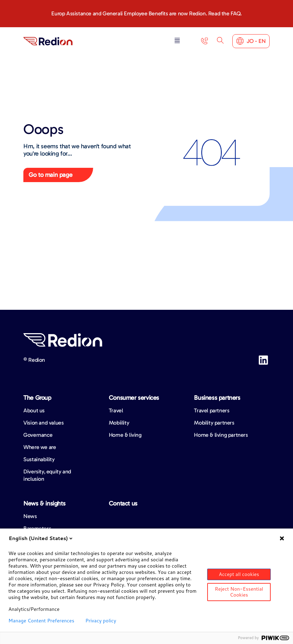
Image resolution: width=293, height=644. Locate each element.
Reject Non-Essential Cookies (239, 592)
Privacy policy (101, 621)
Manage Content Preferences (41, 621)
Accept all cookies (239, 574)
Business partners (217, 398)
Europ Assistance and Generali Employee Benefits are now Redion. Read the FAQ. (146, 13)
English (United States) (41, 538)
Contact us (123, 503)
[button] (177, 41)
